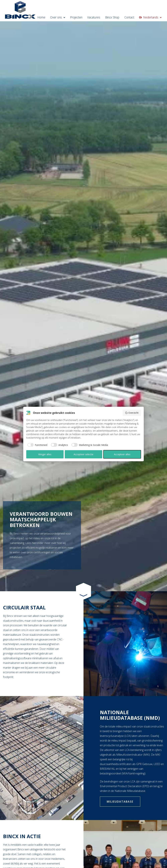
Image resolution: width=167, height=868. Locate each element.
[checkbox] (37, 445)
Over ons (65, 18)
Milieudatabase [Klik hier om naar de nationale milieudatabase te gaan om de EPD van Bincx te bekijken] (120, 802)
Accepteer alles (122, 454)
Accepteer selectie (83, 454)
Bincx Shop (115, 18)
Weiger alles (45, 454)
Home (49, 18)
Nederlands (153, 18)
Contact (131, 18)
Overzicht (132, 413)
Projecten (82, 18)
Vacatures (98, 18)
